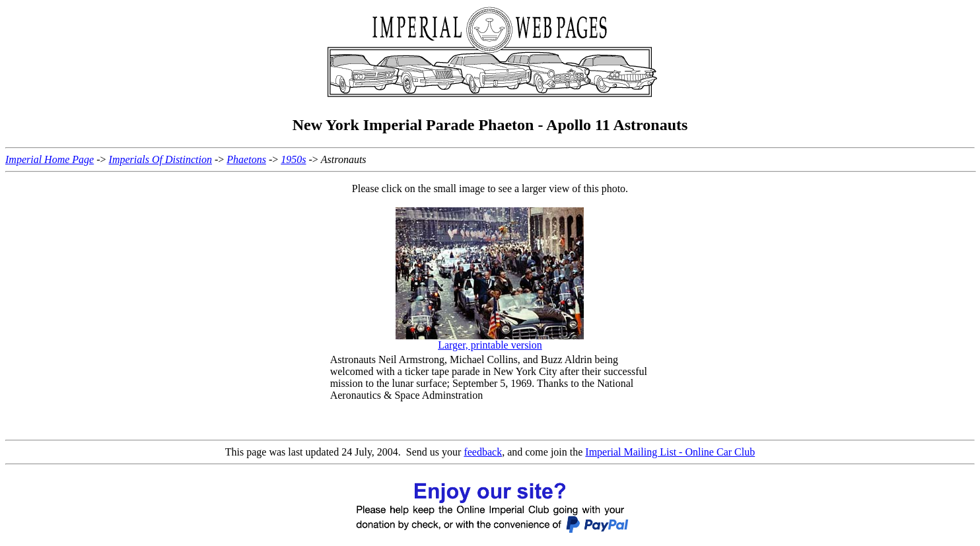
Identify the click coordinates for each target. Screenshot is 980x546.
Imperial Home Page (50, 159)
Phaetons (246, 159)
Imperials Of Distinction (160, 159)
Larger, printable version (490, 345)
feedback (483, 452)
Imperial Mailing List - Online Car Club (670, 452)
